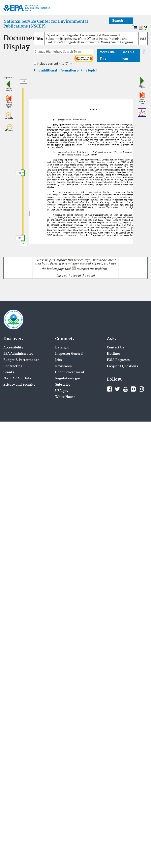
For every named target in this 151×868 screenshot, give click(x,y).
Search (117, 21)
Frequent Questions (122, 366)
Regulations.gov (68, 379)
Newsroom (64, 366)
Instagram (141, 389)
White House (65, 397)
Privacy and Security (19, 385)
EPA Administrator (18, 354)
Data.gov (62, 348)
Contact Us (116, 348)
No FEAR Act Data (17, 379)
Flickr (133, 389)
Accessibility (13, 348)
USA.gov (62, 391)
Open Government (70, 372)
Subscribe (63, 385)
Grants (9, 372)
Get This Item (128, 55)
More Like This (107, 55)
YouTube (125, 389)
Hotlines (114, 354)
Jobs (58, 360)
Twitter (117, 389)
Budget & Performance (21, 360)
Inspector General (69, 354)
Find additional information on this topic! (65, 70)
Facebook (110, 389)
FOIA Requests (118, 360)
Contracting (13, 366)
